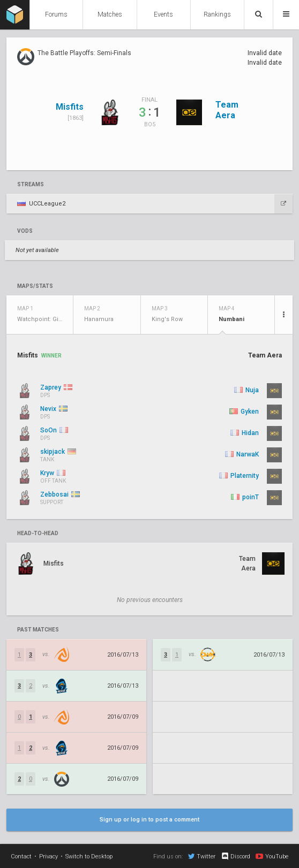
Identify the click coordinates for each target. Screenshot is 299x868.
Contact (21, 856)
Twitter (202, 856)
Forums (56, 14)
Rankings (217, 14)
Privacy (48, 856)
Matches (110, 14)
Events (163, 14)
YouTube (272, 856)
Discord (236, 856)
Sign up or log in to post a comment (149, 820)
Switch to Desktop (89, 856)
